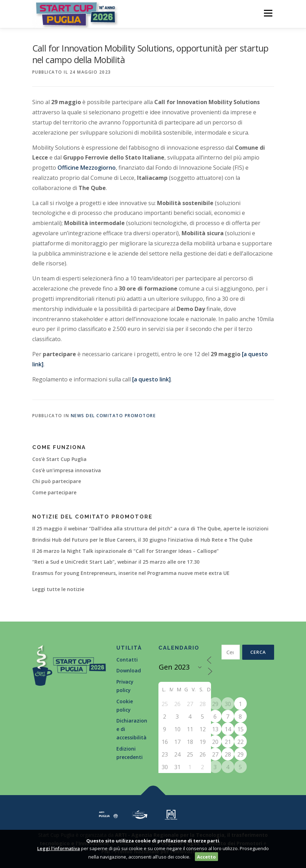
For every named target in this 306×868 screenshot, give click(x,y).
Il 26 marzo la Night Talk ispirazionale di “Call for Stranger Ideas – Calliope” (125, 551)
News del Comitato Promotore (113, 416)
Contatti (127, 660)
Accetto (206, 857)
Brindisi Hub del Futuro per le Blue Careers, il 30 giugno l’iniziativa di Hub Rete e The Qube (142, 540)
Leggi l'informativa (59, 848)
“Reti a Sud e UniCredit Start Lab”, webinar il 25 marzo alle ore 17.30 (116, 562)
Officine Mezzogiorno (87, 168)
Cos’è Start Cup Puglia (59, 459)
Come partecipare (54, 492)
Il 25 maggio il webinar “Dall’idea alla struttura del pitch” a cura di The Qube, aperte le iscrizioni (150, 528)
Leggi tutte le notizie (58, 589)
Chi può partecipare (57, 481)
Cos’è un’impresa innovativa (67, 470)
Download (129, 670)
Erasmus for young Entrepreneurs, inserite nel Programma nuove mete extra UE (131, 573)
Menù (268, 13)
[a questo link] (151, 379)
